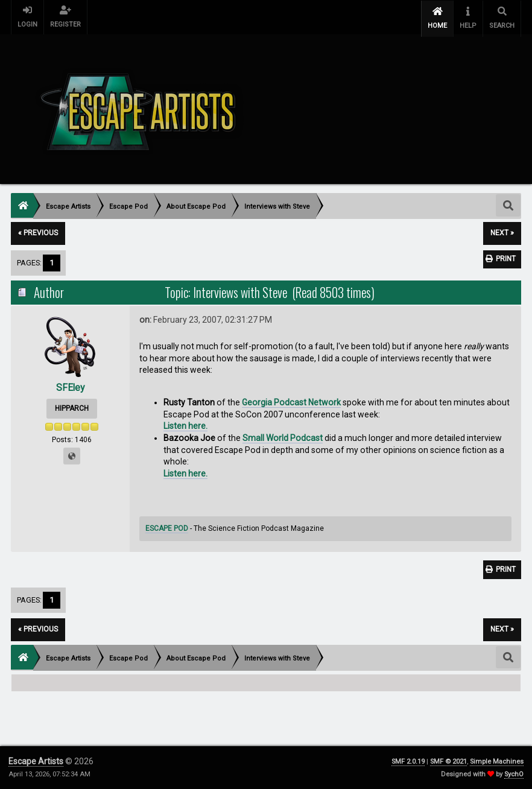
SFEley (70, 385)
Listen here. (185, 424)
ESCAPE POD (167, 527)
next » (502, 231)
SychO (514, 774)
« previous (38, 231)
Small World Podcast (283, 436)
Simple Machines (497, 762)
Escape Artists (36, 761)
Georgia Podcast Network (291, 401)
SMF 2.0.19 (408, 762)
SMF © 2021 (448, 762)
